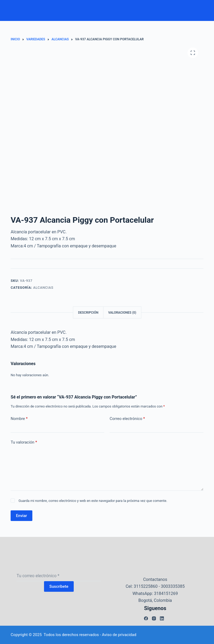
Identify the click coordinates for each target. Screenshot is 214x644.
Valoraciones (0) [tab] (122, 313)
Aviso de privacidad (119, 635)
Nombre (19, 419)
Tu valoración (24, 442)
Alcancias (43, 288)
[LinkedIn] (162, 618)
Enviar (21, 516)
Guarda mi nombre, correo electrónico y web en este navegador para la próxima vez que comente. (93, 501)
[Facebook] (146, 618)
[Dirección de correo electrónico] (59, 576)
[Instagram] (154, 618)
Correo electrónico (127, 419)
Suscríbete (59, 586)
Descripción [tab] (88, 313)
